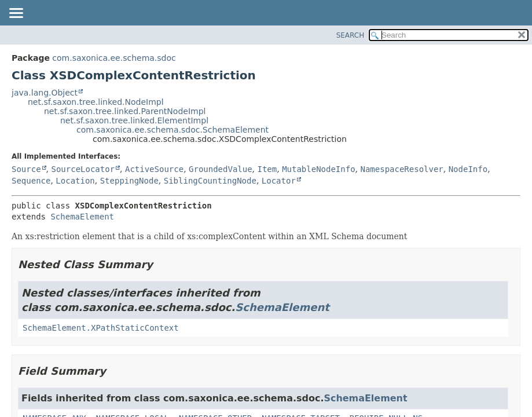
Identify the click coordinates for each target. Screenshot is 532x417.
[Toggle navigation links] (16, 14)
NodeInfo (468, 169)
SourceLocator (83, 169)
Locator (279, 181)
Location (75, 181)
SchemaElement (82, 217)
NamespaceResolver (401, 169)
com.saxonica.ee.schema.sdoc (114, 58)
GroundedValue (221, 169)
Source (26, 169)
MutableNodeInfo (318, 169)
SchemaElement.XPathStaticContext (101, 328)
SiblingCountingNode (210, 181)
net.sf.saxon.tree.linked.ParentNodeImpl (125, 111)
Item (267, 169)
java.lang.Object (45, 93)
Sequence (31, 181)
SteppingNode (129, 181)
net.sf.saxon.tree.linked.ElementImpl (134, 120)
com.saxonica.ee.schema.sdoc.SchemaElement (173, 130)
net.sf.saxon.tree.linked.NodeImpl (96, 102)
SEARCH (351, 35)
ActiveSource (154, 169)
